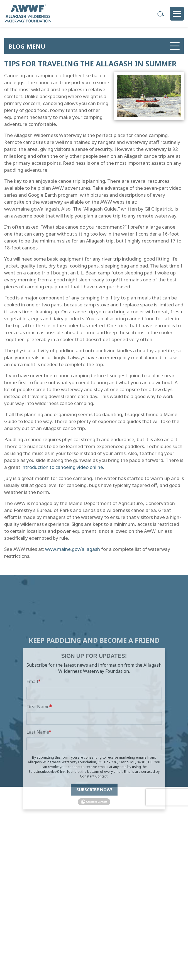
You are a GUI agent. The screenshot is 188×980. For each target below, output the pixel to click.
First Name (38, 747)
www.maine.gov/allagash (73, 549)
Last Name (38, 772)
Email (32, 722)
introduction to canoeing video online (62, 467)
